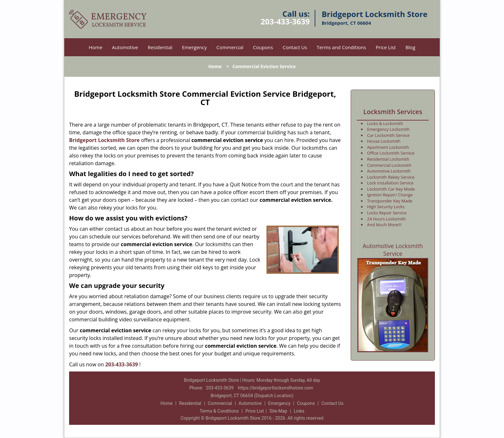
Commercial (230, 47)
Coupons (263, 47)
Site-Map (278, 411)
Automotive (125, 47)
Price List (386, 47)
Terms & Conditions (219, 411)
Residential (160, 47)
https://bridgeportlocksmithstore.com (275, 388)
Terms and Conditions (341, 47)
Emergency (194, 47)
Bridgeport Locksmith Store (104, 140)
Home (95, 47)
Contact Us (295, 47)
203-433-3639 (285, 21)
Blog (410, 47)
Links (299, 411)
